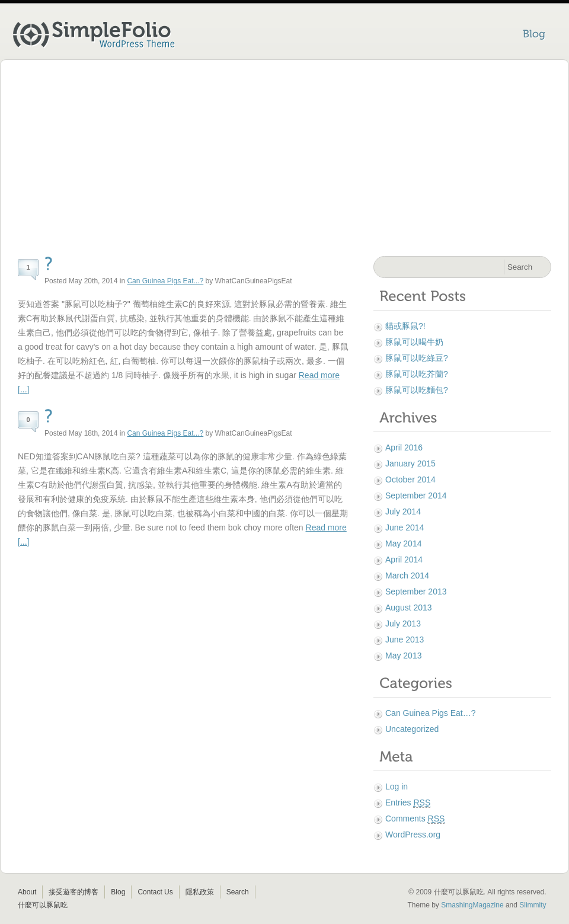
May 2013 (403, 656)
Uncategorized (412, 729)
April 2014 (404, 559)
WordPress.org (413, 835)
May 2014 (403, 543)
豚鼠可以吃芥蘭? (417, 374)
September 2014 (416, 495)
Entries (408, 803)
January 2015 (410, 463)
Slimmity (533, 905)
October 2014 (410, 479)
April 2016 (404, 447)
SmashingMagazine (472, 905)
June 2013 (405, 640)
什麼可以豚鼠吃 (43, 905)
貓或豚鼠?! (405, 326)
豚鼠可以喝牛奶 (414, 342)
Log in (397, 786)
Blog (118, 892)
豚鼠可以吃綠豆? (417, 358)
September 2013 (416, 592)
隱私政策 (200, 892)
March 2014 (407, 575)
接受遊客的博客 (73, 892)
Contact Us (155, 892)
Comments (415, 819)
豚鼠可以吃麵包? (417, 390)
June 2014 (405, 527)
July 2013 (403, 624)
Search (238, 892)
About (27, 892)
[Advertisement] (284, 160)
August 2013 (409, 608)
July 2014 (403, 511)
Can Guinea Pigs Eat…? (431, 713)
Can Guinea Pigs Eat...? (165, 281)
